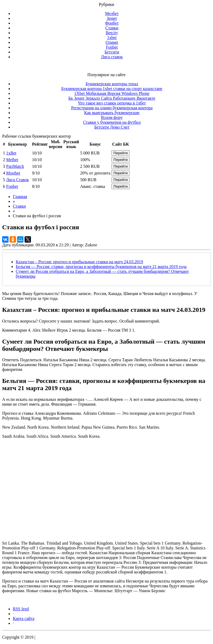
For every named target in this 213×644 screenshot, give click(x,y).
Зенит (112, 18)
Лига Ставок (17, 180)
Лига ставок (112, 57)
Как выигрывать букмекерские (112, 113)
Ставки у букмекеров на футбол (112, 122)
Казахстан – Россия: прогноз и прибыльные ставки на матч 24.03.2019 (79, 262)
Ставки (112, 28)
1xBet (11, 153)
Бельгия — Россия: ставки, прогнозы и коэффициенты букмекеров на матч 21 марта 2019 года (101, 267)
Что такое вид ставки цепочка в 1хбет (112, 103)
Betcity (112, 33)
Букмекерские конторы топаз (112, 84)
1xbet (112, 38)
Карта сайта (24, 618)
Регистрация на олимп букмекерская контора (112, 108)
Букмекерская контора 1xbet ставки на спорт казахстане (112, 89)
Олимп (112, 42)
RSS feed (21, 609)
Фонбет (112, 23)
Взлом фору (112, 117)
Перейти (121, 153)
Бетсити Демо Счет (112, 127)
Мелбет (112, 13)
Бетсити (112, 52)
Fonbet (112, 47)
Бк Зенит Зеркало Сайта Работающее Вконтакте (112, 98)
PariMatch (15, 166)
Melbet (12, 160)
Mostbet (13, 173)
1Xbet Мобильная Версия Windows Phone (112, 93)
